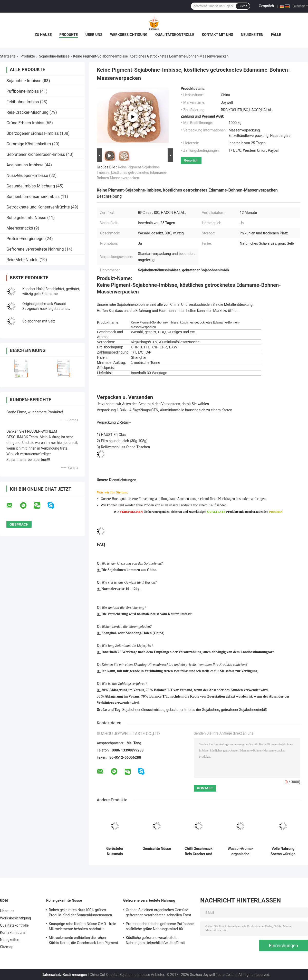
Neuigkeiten (252, 35)
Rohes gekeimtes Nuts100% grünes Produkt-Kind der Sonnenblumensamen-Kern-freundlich (81, 913)
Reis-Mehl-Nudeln (22, 260)
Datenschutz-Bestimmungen (64, 975)
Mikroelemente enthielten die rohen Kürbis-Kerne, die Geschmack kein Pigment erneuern (83, 941)
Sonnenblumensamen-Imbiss (33, 197)
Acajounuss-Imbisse (25, 165)
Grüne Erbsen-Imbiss (25, 123)
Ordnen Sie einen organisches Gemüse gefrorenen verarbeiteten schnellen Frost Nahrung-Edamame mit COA (158, 913)
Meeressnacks (20, 228)
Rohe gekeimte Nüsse (26, 218)
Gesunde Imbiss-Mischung (31, 186)
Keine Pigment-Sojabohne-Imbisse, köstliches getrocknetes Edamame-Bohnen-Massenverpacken (132, 173)
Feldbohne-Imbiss (23, 102)
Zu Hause (43, 35)
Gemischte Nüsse (157, 849)
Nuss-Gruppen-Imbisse (27, 175)
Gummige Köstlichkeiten (29, 144)
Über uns (94, 35)
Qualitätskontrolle (175, 35)
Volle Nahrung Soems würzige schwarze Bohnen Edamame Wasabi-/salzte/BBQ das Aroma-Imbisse (283, 851)
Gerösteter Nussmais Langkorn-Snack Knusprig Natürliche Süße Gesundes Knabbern (115, 851)
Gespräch (266, 6)
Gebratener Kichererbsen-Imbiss (36, 154)
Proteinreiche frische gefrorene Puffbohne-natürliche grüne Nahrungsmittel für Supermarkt (160, 927)
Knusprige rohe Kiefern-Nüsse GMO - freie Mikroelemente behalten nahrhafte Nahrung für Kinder (82, 927)
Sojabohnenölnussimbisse (143, 710)
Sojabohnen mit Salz (39, 321)
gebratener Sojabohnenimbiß (244, 710)
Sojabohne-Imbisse (54, 56)
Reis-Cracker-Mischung (27, 112)
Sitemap (7, 947)
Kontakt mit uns (218, 35)
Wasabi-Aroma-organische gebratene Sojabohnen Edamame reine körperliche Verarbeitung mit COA (240, 851)
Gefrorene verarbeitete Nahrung (35, 249)
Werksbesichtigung (129, 35)
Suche (243, 6)
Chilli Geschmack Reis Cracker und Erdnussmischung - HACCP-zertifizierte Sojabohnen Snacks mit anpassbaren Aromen (199, 851)
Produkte (68, 35)
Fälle (276, 35)
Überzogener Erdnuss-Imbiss (33, 133)
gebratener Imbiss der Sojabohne (193, 710)
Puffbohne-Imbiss (23, 91)
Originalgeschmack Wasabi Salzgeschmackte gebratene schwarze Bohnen (45, 309)
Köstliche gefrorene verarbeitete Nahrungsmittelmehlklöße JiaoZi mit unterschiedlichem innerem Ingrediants (157, 941)
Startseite (8, 56)
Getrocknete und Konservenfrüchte (38, 207)
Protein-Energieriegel (25, 239)
